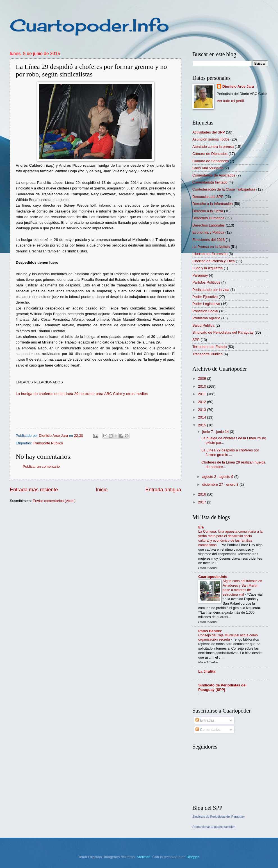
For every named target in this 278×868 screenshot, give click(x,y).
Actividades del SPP (209, 132)
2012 (202, 402)
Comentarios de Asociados (214, 175)
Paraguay (200, 275)
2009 (202, 378)
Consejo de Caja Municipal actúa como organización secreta (228, 638)
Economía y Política (208, 232)
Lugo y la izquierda (208, 268)
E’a (201, 527)
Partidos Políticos (206, 282)
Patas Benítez (210, 631)
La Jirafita (207, 671)
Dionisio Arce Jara (238, 86)
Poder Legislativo (206, 304)
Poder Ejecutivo (205, 297)
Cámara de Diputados (210, 154)
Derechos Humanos (208, 218)
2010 (202, 386)
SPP (196, 340)
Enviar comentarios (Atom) (54, 501)
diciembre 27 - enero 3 (221, 484)
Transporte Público (48, 443)
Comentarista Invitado (210, 182)
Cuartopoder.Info (89, 25)
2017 (202, 502)
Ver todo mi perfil (230, 101)
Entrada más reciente (34, 490)
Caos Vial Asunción (208, 168)
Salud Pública (203, 325)
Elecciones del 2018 (208, 240)
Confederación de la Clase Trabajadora (224, 189)
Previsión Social (205, 311)
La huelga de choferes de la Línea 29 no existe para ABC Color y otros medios (82, 394)
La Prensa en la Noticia (211, 247)
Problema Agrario (206, 318)
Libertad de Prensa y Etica (214, 261)
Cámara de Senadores (211, 161)
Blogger (193, 857)
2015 (202, 425)
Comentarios (208, 730)
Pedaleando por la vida (211, 290)
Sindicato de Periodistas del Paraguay (223, 332)
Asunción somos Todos (211, 139)
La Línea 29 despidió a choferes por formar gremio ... (230, 452)
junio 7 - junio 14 (216, 432)
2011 (202, 394)
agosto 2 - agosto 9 (218, 477)
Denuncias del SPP (208, 197)
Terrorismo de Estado (209, 347)
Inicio (102, 490)
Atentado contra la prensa (213, 147)
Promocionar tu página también (214, 827)
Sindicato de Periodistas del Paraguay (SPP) (222, 687)
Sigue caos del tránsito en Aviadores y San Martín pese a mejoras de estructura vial (242, 588)
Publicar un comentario (41, 466)
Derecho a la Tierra (208, 211)
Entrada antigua (163, 490)
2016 (202, 494)
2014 (202, 417)
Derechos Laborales (208, 225)
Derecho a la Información (213, 204)
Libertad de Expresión (210, 254)
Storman (144, 857)
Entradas (205, 720)
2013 (202, 410)
